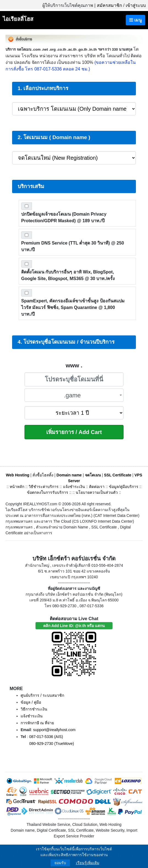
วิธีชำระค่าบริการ (44, 487)
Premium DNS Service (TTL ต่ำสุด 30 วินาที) (73, 246)
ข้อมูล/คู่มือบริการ (124, 487)
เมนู (135, 20)
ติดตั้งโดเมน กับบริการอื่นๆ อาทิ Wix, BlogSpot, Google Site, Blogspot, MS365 (68, 275)
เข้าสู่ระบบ (136, 5)
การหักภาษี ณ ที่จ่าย (37, 723)
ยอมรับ (60, 863)
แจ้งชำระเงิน (74, 487)
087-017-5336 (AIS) (46, 737)
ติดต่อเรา (97, 487)
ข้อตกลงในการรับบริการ (48, 492)
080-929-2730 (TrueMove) (52, 744)
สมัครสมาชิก (109, 5)
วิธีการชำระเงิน (34, 709)
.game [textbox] (72, 395)
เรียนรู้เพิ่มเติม (88, 863)
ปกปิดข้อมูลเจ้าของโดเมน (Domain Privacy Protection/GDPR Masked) (64, 217)
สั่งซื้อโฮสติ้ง (43, 475)
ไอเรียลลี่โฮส (18, 19)
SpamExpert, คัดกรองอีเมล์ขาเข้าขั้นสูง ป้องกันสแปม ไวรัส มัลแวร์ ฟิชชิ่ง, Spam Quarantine (73, 307)
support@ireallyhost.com (54, 730)
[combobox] (74, 395)
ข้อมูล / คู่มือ (31, 702)
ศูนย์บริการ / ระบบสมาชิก (42, 695)
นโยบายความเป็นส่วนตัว (97, 492)
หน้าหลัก (17, 487)
